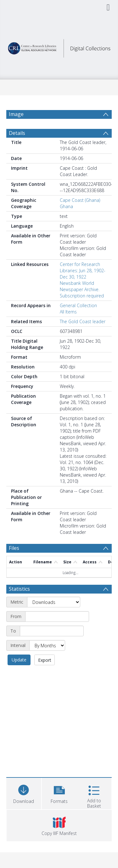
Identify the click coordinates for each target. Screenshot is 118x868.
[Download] (24, 793)
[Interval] (47, 645)
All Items (68, 312)
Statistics (19, 589)
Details (17, 133)
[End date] (52, 631)
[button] (59, 793)
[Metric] (54, 602)
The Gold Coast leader (83, 321)
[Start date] (57, 616)
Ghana (66, 206)
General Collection (78, 305)
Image (16, 114)
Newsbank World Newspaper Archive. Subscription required (82, 289)
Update (19, 660)
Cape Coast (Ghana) (80, 200)
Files (14, 548)
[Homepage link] (59, 47)
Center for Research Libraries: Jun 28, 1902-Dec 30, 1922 (83, 271)
